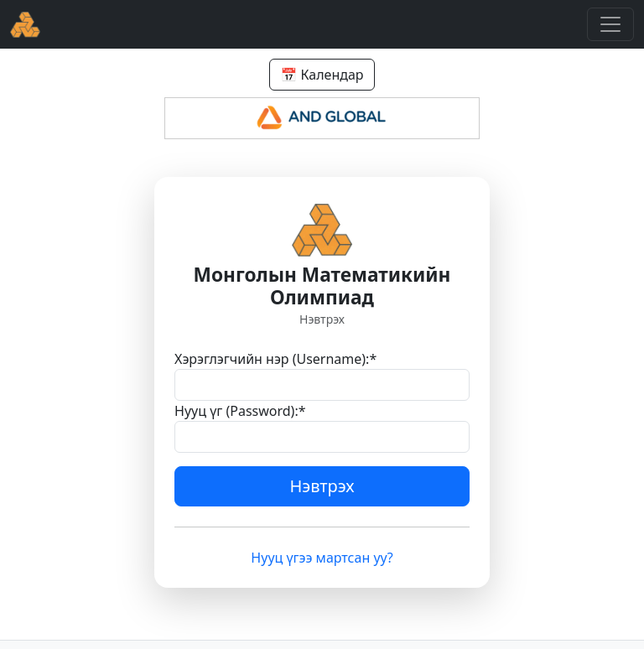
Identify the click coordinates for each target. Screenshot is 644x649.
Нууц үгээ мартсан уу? (322, 558)
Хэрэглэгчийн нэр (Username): (275, 359)
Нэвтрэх (322, 486)
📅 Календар (322, 75)
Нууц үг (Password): (240, 411)
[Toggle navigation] (610, 24)
